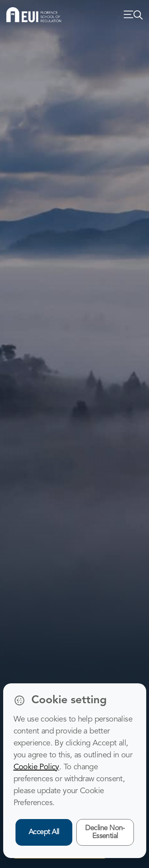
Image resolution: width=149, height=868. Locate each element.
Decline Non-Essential (105, 832)
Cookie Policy (36, 767)
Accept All (44, 832)
